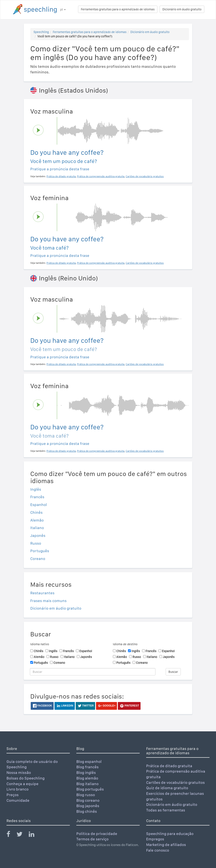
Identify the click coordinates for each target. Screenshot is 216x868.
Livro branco (18, 789)
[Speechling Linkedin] (34, 835)
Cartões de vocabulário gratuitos (175, 782)
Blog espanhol (89, 761)
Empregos (155, 839)
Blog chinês (87, 811)
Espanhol (39, 505)
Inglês (36, 489)
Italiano (37, 528)
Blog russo (86, 795)
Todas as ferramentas (166, 810)
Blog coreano (88, 800)
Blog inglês (86, 772)
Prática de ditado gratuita (169, 766)
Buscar (173, 672)
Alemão (37, 520)
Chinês (36, 512)
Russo (36, 543)
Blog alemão (87, 778)
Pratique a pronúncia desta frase (60, 169)
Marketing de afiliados (166, 845)
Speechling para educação (170, 834)
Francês (37, 497)
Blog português (90, 789)
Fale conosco (158, 850)
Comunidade (18, 800)
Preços (13, 795)
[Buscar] (93, 672)
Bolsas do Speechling (26, 778)
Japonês (38, 535)
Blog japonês (88, 806)
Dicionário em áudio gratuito (182, 9)
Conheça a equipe (22, 784)
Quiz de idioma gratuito (167, 788)
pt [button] (63, 9)
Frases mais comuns (48, 601)
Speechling (41, 32)
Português (40, 551)
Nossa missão (19, 772)
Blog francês (87, 767)
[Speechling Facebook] (11, 835)
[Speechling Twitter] (22, 835)
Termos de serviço (92, 839)
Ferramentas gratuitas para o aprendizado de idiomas (118, 9)
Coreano (38, 559)
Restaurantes (42, 593)
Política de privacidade (97, 834)
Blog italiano (87, 784)
